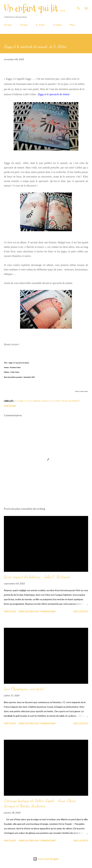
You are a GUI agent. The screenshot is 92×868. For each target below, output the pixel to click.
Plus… (73, 25)
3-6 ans (24, 25)
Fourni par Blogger (46, 859)
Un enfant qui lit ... (35, 8)
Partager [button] (10, 406)
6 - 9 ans (40, 25)
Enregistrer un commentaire (37, 611)
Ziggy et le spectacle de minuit (61, 401)
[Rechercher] (78, 6)
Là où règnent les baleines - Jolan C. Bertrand (37, 577)
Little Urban (32, 401)
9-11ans (57, 25)
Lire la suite (81, 611)
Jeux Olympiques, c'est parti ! (25, 689)
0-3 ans (8, 25)
